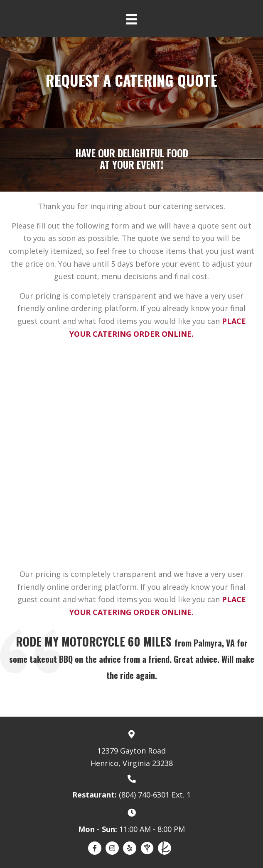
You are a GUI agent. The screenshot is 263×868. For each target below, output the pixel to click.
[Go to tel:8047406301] (131, 787)
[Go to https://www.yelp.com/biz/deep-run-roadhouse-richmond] (130, 848)
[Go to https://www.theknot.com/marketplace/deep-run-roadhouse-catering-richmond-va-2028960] (165, 848)
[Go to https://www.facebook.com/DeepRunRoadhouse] (95, 848)
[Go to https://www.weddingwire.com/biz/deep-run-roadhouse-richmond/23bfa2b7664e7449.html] (147, 848)
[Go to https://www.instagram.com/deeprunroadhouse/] (112, 848)
